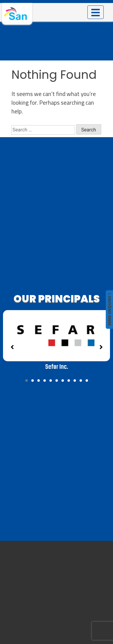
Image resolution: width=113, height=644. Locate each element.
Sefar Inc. (57, 367)
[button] (27, 381)
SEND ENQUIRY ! (109, 310)
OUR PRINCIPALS (57, 299)
